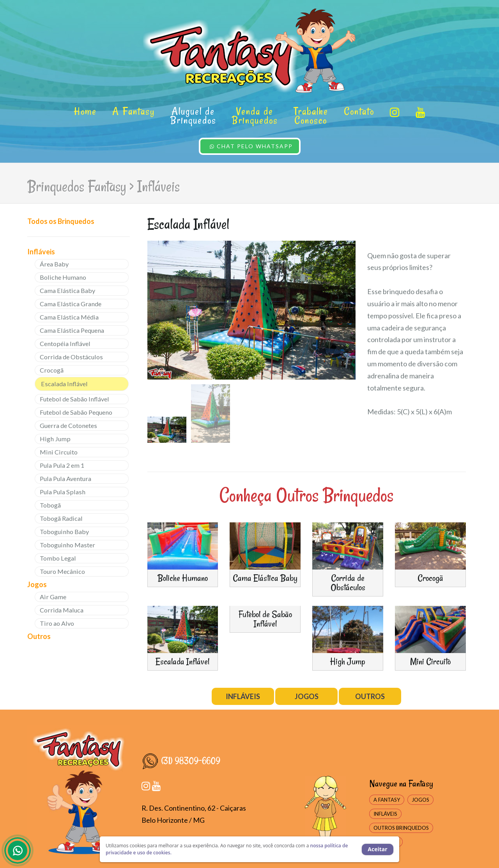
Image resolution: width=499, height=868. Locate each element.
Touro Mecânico (62, 571)
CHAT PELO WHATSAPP (251, 146)
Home (85, 111)
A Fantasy (134, 111)
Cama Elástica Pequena (72, 330)
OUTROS (370, 696)
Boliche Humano (63, 277)
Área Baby (54, 264)
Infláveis (158, 186)
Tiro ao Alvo (57, 623)
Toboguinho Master (67, 545)
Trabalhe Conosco (311, 116)
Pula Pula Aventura (65, 478)
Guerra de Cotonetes (68, 425)
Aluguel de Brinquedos (193, 116)
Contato (359, 111)
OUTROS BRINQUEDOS (401, 828)
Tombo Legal (58, 558)
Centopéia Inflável (65, 343)
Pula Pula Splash (63, 492)
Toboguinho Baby (64, 532)
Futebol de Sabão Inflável (74, 399)
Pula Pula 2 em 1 (62, 465)
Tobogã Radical (61, 518)
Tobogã (50, 505)
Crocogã (52, 370)
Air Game (53, 597)
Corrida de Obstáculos (71, 357)
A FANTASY (387, 800)
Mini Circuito (59, 452)
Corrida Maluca (62, 610)
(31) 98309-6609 (181, 761)
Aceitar (377, 849)
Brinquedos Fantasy (77, 186)
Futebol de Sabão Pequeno (76, 412)
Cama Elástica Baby (67, 290)
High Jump (55, 439)
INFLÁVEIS (243, 696)
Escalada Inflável (64, 384)
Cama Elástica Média (69, 317)
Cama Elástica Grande (71, 304)
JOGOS (307, 696)
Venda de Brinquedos (255, 116)
